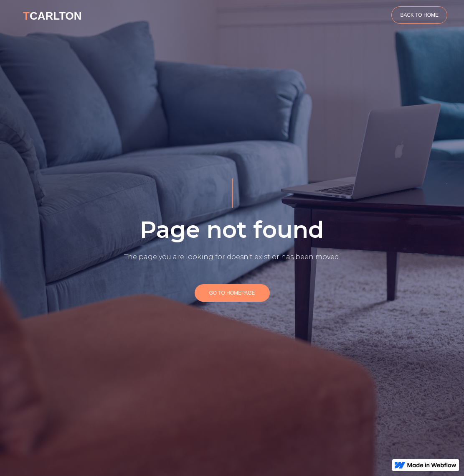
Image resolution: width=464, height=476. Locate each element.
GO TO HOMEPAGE (232, 293)
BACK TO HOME (419, 15)
